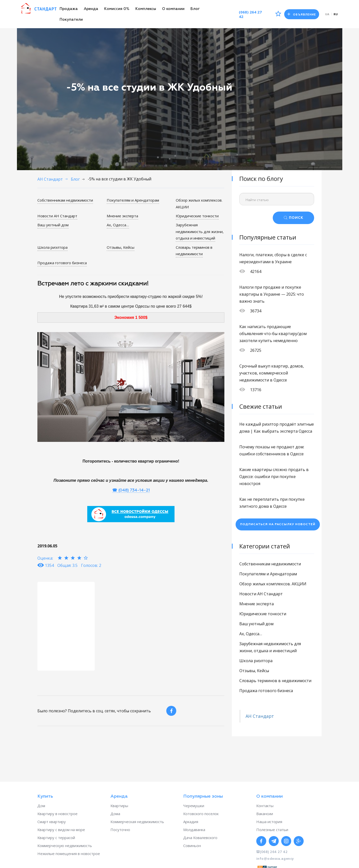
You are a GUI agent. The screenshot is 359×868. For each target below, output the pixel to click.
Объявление (301, 14)
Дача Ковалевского (200, 838)
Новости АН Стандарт (57, 216)
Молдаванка (194, 830)
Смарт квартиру (52, 822)
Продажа (69, 9)
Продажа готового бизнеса (62, 262)
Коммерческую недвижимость (65, 846)
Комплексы (146, 9)
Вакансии (265, 814)
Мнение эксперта (122, 216)
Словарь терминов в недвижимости (194, 250)
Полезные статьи (272, 830)
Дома (115, 814)
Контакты (265, 806)
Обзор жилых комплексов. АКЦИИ (273, 584)
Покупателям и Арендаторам (133, 200)
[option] (66, 626)
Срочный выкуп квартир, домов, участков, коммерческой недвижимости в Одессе (272, 373)
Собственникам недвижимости (65, 200)
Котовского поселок (201, 814)
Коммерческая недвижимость (137, 822)
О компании (173, 9)
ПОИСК (296, 218)
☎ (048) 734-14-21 (131, 490)
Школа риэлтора (52, 247)
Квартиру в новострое (57, 814)
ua (327, 14)
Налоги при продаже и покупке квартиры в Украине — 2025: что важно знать (272, 294)
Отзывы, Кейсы (121, 247)
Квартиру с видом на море (61, 830)
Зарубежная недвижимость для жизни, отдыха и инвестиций (200, 231)
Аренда (91, 9)
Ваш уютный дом (53, 225)
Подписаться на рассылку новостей (278, 524)
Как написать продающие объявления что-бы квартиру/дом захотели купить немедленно (273, 334)
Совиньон (192, 846)
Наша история (269, 822)
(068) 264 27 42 (249, 14)
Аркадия (191, 822)
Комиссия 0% (117, 9)
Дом (41, 806)
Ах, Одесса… (118, 225)
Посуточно (120, 830)
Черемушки (194, 806)
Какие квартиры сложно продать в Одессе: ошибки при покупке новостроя (274, 477)
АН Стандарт (260, 716)
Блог (195, 9)
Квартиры (119, 806)
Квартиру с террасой (56, 838)
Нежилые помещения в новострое (69, 854)
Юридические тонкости (197, 216)
